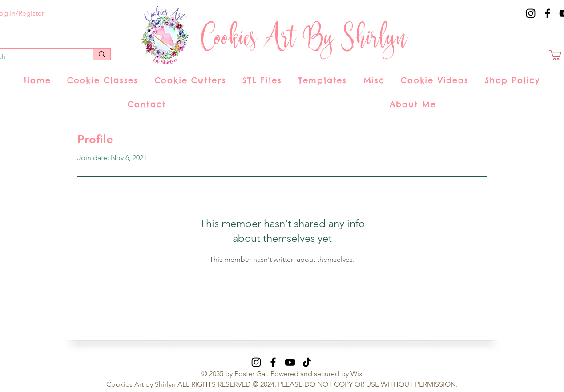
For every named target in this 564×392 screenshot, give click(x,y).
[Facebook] (548, 13)
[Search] (101, 54)
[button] (103, 80)
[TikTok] (307, 362)
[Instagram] (531, 13)
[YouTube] (290, 362)
